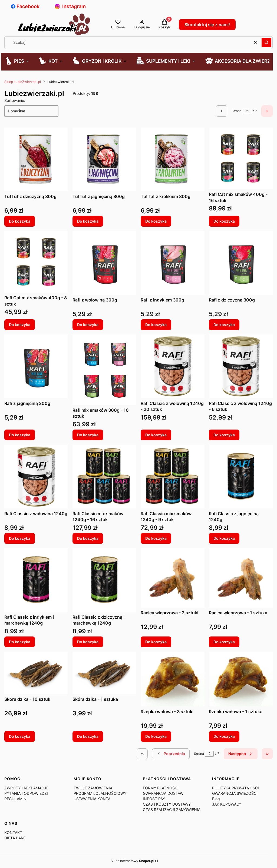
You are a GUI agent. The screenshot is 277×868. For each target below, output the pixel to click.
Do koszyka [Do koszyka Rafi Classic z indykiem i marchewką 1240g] (20, 642)
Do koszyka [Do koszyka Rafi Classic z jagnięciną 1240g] (224, 538)
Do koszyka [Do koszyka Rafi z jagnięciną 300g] (20, 435)
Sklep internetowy (132, 861)
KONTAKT (13, 832)
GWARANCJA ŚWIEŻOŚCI (235, 793)
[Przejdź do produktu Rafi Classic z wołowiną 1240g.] (36, 477)
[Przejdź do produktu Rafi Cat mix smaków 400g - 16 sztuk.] (241, 158)
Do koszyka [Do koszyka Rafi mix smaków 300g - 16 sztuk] (88, 435)
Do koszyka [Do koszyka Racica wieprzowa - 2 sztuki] (156, 642)
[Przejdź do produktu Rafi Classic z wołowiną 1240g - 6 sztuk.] (241, 366)
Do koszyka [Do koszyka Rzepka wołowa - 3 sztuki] (156, 736)
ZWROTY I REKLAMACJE (26, 788)
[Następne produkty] (241, 754)
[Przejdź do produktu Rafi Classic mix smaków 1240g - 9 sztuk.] (173, 477)
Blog (216, 799)
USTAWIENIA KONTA (92, 799)
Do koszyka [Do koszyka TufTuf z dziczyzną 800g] (20, 221)
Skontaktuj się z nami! (207, 25)
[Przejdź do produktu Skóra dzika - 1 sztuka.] (104, 673)
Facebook (25, 6)
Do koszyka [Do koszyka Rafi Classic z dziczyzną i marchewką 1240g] (88, 642)
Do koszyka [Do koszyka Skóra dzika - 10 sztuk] (20, 736)
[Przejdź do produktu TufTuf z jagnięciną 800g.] (104, 159)
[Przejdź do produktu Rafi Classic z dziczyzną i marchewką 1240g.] (104, 580)
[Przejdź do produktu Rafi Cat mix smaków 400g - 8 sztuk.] (36, 262)
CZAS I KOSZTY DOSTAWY (167, 804)
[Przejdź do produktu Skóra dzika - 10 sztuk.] (36, 673)
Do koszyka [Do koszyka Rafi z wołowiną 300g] (88, 325)
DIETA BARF (15, 838)
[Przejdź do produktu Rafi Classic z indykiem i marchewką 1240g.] (36, 580)
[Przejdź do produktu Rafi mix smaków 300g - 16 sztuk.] (104, 370)
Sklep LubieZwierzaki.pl (23, 82)
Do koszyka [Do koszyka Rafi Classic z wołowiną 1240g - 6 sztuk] (224, 435)
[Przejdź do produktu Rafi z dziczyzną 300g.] (241, 263)
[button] (266, 42)
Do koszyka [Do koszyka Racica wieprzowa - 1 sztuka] (224, 642)
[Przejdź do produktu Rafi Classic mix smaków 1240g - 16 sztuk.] (104, 477)
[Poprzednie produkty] (171, 754)
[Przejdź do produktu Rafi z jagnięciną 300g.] (36, 366)
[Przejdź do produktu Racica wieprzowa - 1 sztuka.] (241, 578)
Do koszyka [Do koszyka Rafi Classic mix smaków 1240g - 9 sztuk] (156, 538)
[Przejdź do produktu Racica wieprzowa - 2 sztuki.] (173, 578)
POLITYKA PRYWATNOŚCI (235, 788)
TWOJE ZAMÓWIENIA (93, 788)
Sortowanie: (15, 100)
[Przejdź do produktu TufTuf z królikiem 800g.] (173, 159)
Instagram (70, 6)
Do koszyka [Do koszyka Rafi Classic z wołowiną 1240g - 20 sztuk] (156, 435)
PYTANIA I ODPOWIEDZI (26, 793)
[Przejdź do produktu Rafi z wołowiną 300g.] (104, 263)
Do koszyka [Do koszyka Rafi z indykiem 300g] (156, 325)
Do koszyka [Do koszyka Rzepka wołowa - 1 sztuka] (224, 736)
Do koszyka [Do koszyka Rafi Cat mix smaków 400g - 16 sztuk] (224, 221)
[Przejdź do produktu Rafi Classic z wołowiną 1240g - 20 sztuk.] (173, 366)
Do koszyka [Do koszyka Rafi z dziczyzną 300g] (224, 325)
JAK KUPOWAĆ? (227, 804)
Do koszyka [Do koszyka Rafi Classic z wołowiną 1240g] (20, 538)
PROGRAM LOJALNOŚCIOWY (100, 793)
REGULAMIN (15, 799)
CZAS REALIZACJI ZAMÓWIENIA (172, 810)
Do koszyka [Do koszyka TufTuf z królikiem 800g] (156, 221)
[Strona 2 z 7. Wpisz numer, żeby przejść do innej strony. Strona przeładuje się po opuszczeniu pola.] (247, 111)
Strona (237, 111)
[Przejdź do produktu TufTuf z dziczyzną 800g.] (36, 159)
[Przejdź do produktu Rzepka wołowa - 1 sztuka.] (241, 679)
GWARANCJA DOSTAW (163, 793)
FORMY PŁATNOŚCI (161, 788)
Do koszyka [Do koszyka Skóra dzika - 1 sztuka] (88, 736)
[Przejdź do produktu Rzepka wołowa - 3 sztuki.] (173, 679)
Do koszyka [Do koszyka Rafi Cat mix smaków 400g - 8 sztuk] (20, 325)
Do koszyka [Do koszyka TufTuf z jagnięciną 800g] (88, 221)
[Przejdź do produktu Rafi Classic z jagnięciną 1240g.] (241, 477)
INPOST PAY (154, 799)
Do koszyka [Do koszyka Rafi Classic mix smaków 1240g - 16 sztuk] (88, 538)
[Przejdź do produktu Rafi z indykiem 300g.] (173, 263)
